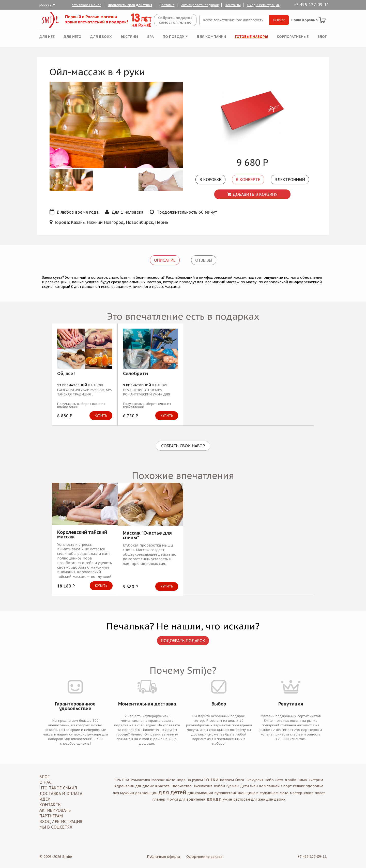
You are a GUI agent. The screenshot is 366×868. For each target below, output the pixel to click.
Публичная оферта (163, 857)
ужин (227, 799)
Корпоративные (293, 37)
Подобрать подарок (183, 641)
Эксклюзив (203, 786)
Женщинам (248, 793)
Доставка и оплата (61, 793)
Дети (244, 786)
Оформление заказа (204, 857)
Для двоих (101, 37)
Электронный (290, 180)
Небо (269, 780)
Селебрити (135, 374)
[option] (252, 117)
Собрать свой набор (183, 446)
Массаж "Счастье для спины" (147, 535)
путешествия (225, 793)
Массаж (158, 780)
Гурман (232, 786)
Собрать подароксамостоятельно (175, 20)
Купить (101, 415)
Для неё (47, 37)
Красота (162, 786)
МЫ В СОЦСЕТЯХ (56, 827)
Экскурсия (254, 780)
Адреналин (124, 786)
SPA (150, 37)
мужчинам (269, 793)
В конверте (248, 180)
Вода (181, 780)
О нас (45, 782)
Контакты (233, 5)
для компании (200, 793)
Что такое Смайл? (87, 5)
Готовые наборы (251, 37)
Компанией (269, 786)
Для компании (211, 37)
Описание (165, 260)
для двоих (145, 786)
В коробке (210, 180)
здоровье (315, 786)
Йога (240, 780)
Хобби (219, 786)
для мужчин (123, 793)
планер (159, 799)
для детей (172, 792)
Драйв (290, 780)
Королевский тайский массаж (82, 535)
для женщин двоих (268, 799)
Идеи (45, 799)
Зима (302, 780)
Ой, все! (66, 374)
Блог (322, 37)
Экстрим (129, 37)
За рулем (195, 780)
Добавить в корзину (252, 194)
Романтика (140, 780)
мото (284, 793)
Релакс (299, 786)
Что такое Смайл (58, 788)
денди (214, 799)
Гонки (211, 779)
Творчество (181, 786)
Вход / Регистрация (263, 5)
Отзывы (204, 260)
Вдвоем (227, 780)
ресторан (242, 799)
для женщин (146, 793)
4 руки (172, 799)
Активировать (55, 810)
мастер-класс (302, 793)
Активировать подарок (200, 5)
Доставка (167, 5)
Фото (171, 780)
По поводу (175, 37)
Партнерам (51, 816)
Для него (72, 37)
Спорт (286, 786)
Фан (254, 786)
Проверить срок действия (130, 5)
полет (320, 793)
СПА (126, 780)
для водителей (192, 799)
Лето (279, 780)
